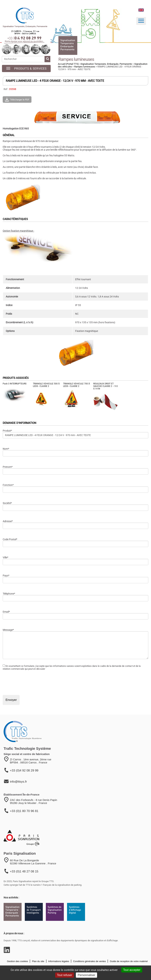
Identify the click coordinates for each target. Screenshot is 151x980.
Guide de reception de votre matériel (128, 961)
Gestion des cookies (18, 961)
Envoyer (11, 700)
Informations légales (58, 961)
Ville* (5, 557)
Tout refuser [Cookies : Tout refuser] (65, 975)
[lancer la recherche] (47, 59)
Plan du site (38, 961)
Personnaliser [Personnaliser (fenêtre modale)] (86, 975)
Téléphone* (9, 594)
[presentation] (30, 683)
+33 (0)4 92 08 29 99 (24, 770)
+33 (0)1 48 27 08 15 (24, 871)
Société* (7, 503)
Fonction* (8, 485)
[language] (141, 10)
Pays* (6, 576)
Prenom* (8, 467)
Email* (6, 612)
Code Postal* (10, 539)
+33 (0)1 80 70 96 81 (24, 811)
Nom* (6, 449)
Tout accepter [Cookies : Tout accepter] (132, 970)
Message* (8, 630)
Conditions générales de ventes (89, 961)
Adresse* (8, 521)
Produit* (7, 431)
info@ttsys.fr (18, 782)
